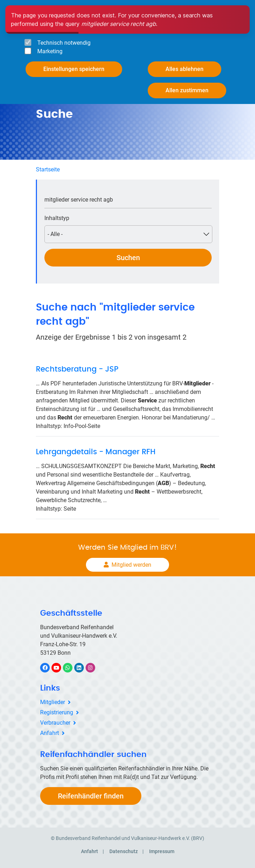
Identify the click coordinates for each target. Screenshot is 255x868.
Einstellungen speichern (74, 69)
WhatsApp (71, 668)
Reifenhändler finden (91, 796)
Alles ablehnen (185, 69)
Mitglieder (53, 702)
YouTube (60, 668)
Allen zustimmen (187, 90)
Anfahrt (50, 733)
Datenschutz (124, 851)
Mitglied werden (131, 565)
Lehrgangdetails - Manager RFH (96, 452)
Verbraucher (55, 723)
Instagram (94, 668)
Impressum (162, 851)
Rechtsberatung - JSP (77, 369)
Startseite (48, 169)
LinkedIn (83, 668)
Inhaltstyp (57, 218)
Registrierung (57, 712)
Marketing (50, 51)
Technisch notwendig (64, 43)
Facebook (49, 668)
